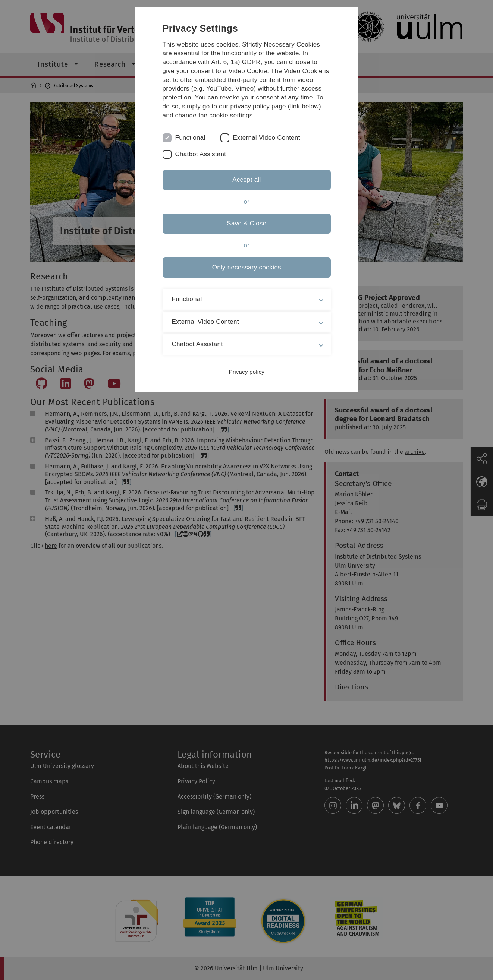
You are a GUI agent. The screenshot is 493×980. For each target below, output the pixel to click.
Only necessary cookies (246, 267)
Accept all (246, 180)
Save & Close (246, 223)
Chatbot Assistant (201, 154)
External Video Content (267, 138)
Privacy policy (246, 372)
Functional (190, 138)
